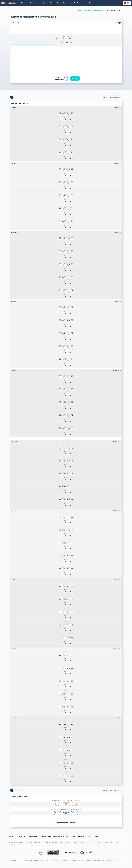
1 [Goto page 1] (12, 97)
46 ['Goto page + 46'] (22, 97)
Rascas (95, 836)
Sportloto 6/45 (99, 10)
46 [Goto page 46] (22, 790)
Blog (88, 836)
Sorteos (81, 836)
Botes (91, 3)
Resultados (88, 10)
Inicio (79, 10)
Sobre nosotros (65, 842)
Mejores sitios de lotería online (54, 3)
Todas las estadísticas (66, 823)
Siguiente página (115, 97)
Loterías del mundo (77, 3)
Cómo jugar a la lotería (33, 842)
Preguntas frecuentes (16, 842)
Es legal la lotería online (50, 842)
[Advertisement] (66, 60)
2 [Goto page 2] (16, 97)
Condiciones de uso (88, 842)
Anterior (105, 97)
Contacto (76, 842)
